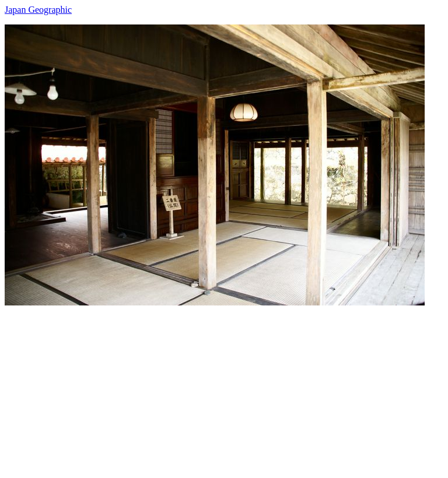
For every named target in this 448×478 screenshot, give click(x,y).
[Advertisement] (224, 387)
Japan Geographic (38, 10)
